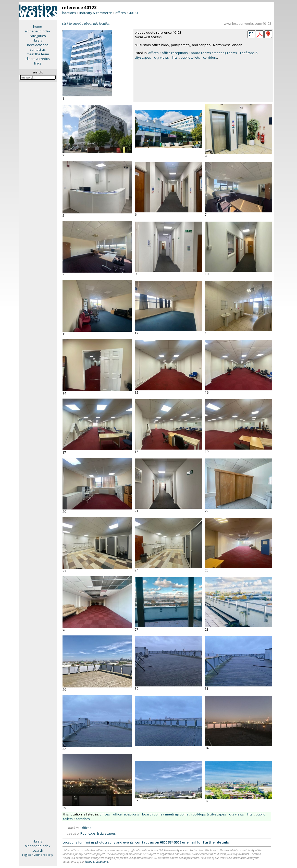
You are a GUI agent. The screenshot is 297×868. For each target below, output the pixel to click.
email (191, 842)
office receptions (175, 53)
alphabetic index (38, 31)
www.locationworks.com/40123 (247, 23)
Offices (86, 828)
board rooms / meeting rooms (214, 53)
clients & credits (38, 59)
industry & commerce (96, 13)
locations (69, 13)
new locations (38, 45)
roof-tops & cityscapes (209, 814)
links (38, 63)
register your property (38, 855)
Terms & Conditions (97, 861)
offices (121, 13)
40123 (134, 13)
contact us (38, 49)
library (38, 40)
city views (162, 57)
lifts (175, 57)
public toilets (190, 57)
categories (38, 36)
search (38, 850)
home (38, 27)
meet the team (38, 54)
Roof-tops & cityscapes (98, 833)
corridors (210, 57)
